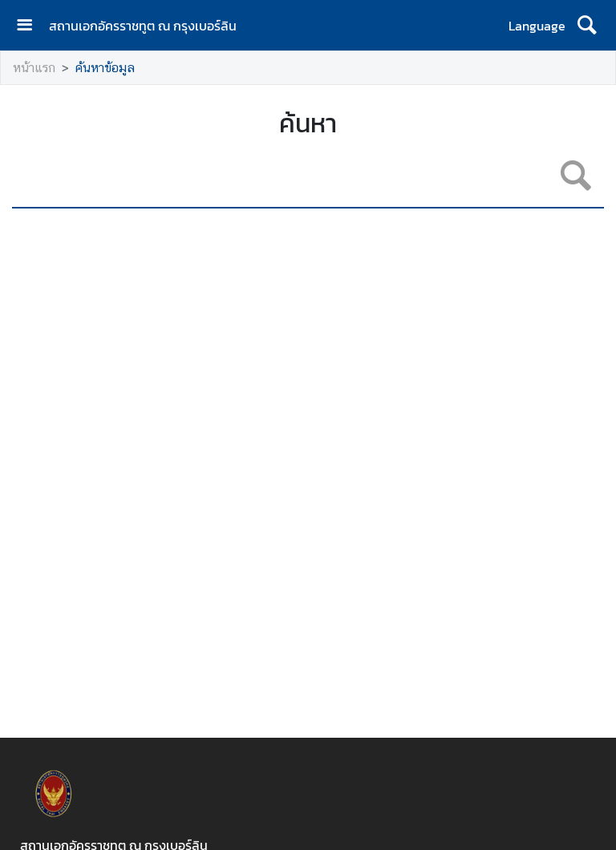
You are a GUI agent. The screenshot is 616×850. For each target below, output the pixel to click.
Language (537, 26)
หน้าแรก (34, 68)
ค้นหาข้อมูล (105, 68)
